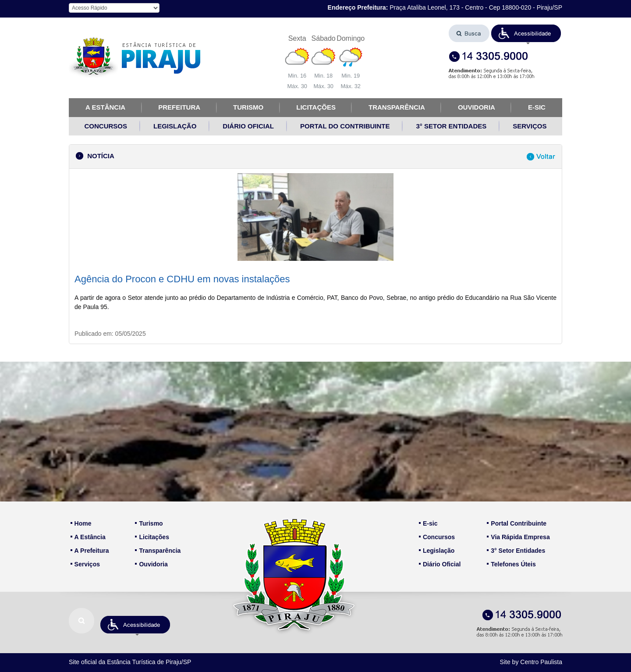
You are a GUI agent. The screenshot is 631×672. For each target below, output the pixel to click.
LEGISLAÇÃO (175, 126)
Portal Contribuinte (517, 523)
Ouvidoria (151, 564)
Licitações (152, 537)
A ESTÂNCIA (105, 107)
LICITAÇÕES (316, 107)
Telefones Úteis (511, 564)
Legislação (437, 551)
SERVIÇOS (530, 126)
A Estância (88, 537)
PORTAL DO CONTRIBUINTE (345, 126)
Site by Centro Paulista (531, 662)
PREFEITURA (179, 107)
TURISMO (248, 107)
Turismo (149, 523)
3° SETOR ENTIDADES (451, 126)
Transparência (158, 551)
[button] (526, 33)
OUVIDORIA (477, 107)
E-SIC (537, 107)
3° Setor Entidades (516, 551)
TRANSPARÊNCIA (397, 107)
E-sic (428, 523)
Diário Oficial (440, 564)
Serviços (85, 564)
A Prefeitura (90, 551)
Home (81, 523)
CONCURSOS (106, 126)
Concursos (437, 537)
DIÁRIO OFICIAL (248, 126)
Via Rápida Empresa (518, 537)
